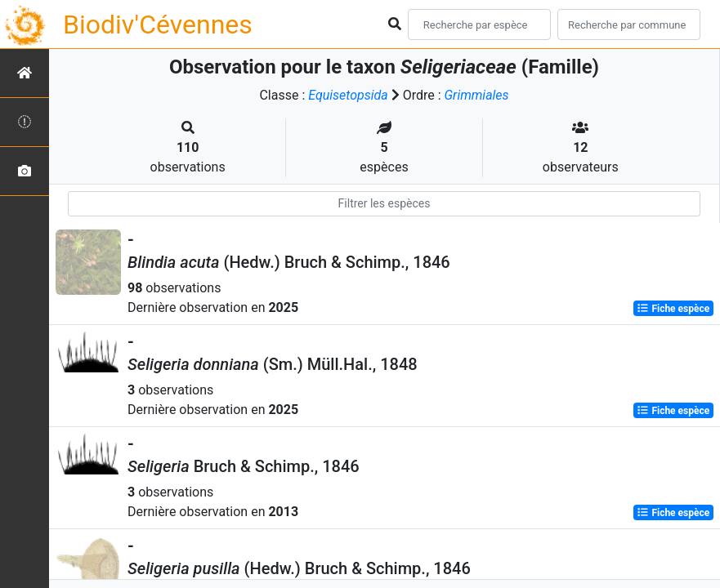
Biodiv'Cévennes (158, 24)
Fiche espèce (673, 309)
